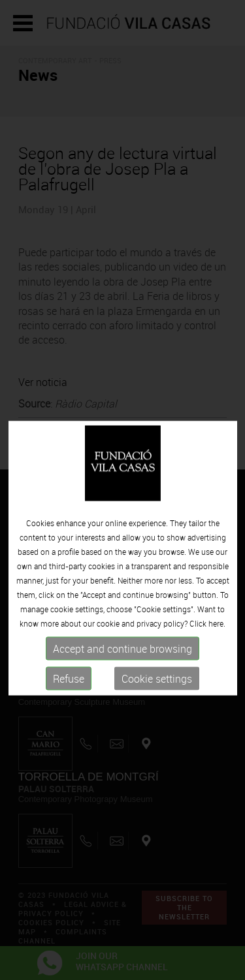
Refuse (69, 694)
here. (217, 638)
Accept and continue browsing (122, 664)
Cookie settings (157, 694)
